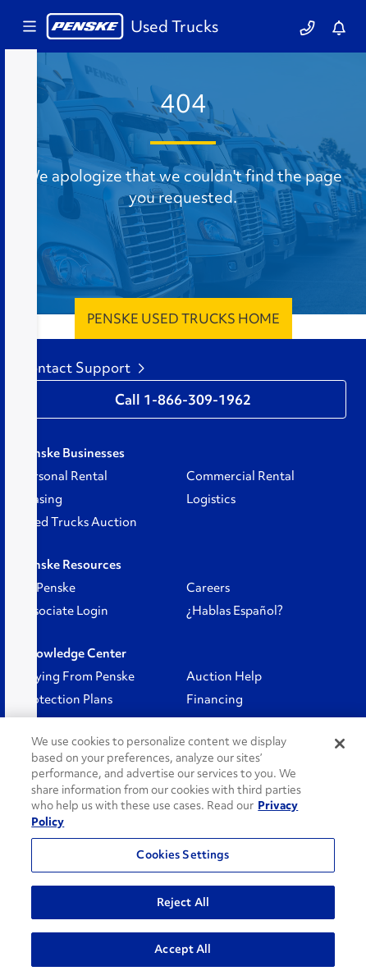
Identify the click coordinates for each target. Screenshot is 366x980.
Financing (215, 699)
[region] (183, 849)
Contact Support (82, 368)
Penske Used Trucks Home (183, 318)
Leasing (41, 499)
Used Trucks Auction (78, 522)
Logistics (211, 499)
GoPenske (48, 588)
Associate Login (64, 611)
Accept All (183, 949)
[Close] (340, 744)
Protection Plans (66, 699)
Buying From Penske (77, 676)
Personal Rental (64, 476)
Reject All (183, 902)
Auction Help (224, 676)
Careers (208, 588)
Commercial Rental (240, 476)
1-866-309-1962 (197, 400)
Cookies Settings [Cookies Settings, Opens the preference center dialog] (183, 854)
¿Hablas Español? (235, 611)
